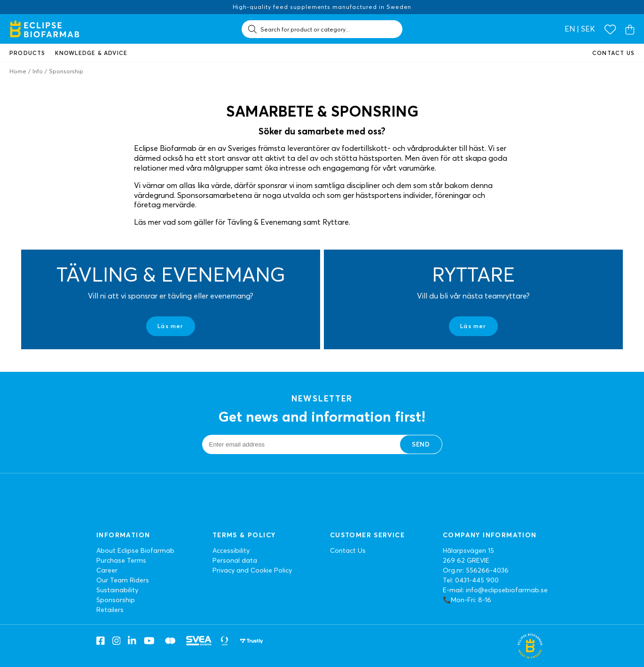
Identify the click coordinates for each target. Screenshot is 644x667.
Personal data (235, 560)
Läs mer (170, 326)
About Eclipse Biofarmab (135, 550)
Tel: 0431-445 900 (471, 580)
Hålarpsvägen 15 (468, 550)
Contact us (613, 53)
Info (38, 71)
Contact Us (348, 550)
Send (421, 444)
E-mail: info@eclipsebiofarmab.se (495, 590)
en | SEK (580, 29)
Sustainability (117, 590)
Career (107, 570)
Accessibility (231, 550)
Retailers (110, 610)
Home (18, 71)
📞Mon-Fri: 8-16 (467, 600)
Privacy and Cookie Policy (252, 570)
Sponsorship (116, 600)
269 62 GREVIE (466, 560)
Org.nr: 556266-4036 (476, 570)
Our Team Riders (123, 580)
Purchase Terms (121, 560)
